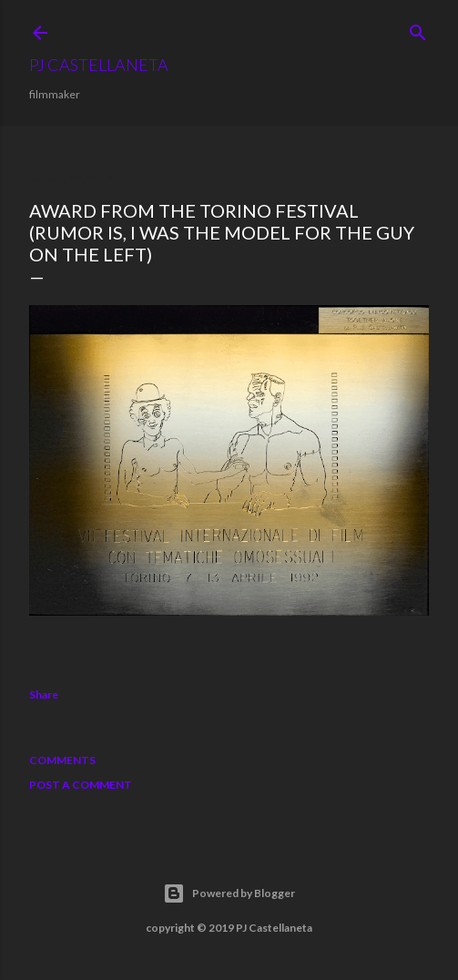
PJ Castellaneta (99, 65)
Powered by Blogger (229, 893)
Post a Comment (81, 785)
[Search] (418, 29)
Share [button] (44, 694)
